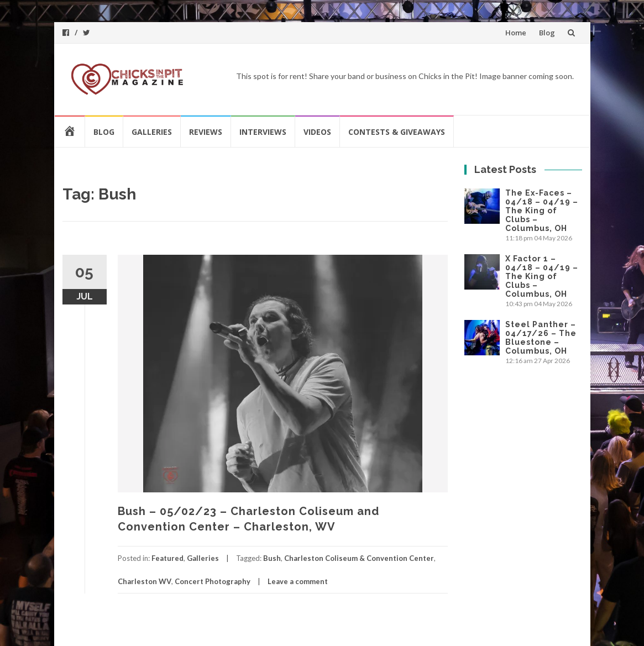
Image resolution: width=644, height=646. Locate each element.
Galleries (152, 132)
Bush (272, 558)
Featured (167, 558)
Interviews (263, 132)
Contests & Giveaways (397, 132)
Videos (317, 132)
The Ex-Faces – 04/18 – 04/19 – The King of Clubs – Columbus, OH (542, 211)
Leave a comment (298, 581)
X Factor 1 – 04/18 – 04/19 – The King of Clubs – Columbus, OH (542, 276)
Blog (547, 33)
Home (516, 33)
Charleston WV (145, 581)
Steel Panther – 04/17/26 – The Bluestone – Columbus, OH (541, 338)
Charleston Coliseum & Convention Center (359, 558)
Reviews (206, 132)
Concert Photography (213, 581)
